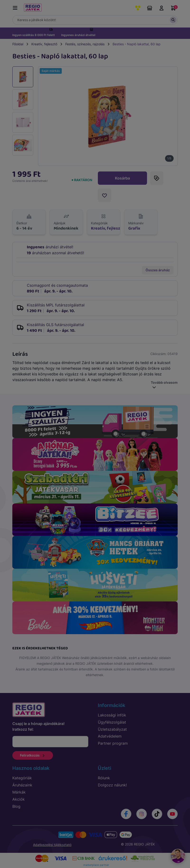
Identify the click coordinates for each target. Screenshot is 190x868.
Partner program (113, 743)
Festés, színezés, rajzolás (85, 44)
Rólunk (104, 778)
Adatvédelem (110, 736)
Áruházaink (150, 8)
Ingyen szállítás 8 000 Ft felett (34, 35)
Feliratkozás (33, 755)
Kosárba (122, 178)
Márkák (19, 792)
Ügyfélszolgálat (112, 722)
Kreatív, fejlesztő (44, 44)
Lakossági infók (112, 715)
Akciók (19, 799)
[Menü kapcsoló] (16, 7)
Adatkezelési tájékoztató (52, 845)
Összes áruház (158, 270)
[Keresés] (95, 20)
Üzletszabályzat (112, 729)
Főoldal (18, 44)
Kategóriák (22, 778)
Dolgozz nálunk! (112, 785)
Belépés (161, 8)
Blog (16, 806)
